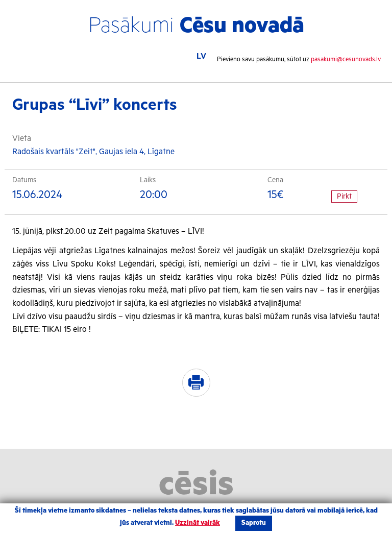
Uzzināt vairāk (198, 523)
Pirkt (344, 197)
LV (201, 56)
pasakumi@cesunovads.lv (346, 59)
